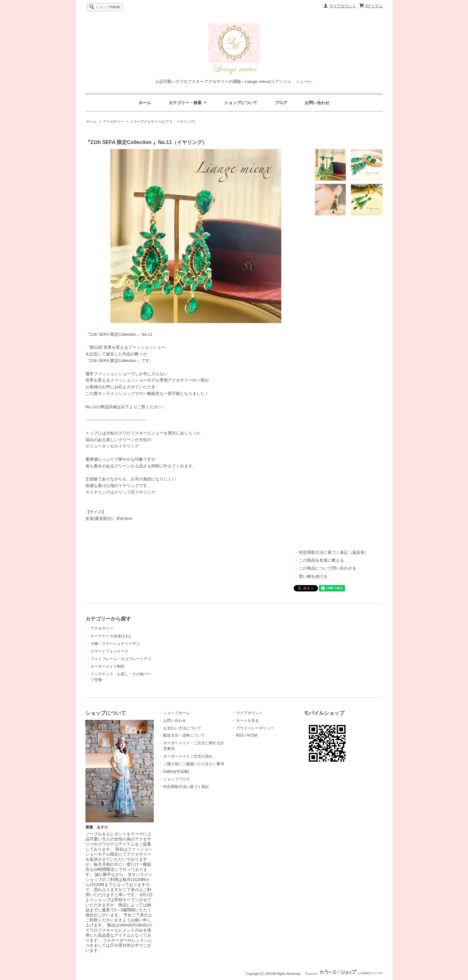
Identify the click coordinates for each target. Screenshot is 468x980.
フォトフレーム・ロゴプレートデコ (121, 659)
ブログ (281, 103)
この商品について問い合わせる (328, 568)
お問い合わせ (317, 103)
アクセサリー (113, 122)
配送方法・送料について (184, 735)
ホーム (145, 103)
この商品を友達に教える (321, 560)
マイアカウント (343, 6)
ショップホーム (177, 713)
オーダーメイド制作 (108, 666)
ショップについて (241, 103)
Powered (344, 974)
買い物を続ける (313, 576)
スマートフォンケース (109, 651)
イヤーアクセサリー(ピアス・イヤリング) (162, 122)
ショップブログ (177, 779)
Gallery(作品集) (176, 771)
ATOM (252, 735)
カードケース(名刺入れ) (111, 636)
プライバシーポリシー (255, 728)
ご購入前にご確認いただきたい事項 (194, 764)
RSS (240, 735)
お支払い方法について (182, 728)
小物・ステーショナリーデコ (115, 644)
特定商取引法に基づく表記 (186, 787)
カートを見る (247, 721)
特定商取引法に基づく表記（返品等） (334, 552)
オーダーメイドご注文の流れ (188, 756)
